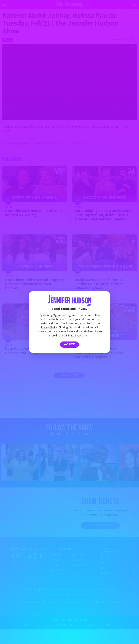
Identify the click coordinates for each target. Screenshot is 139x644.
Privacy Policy (49, 327)
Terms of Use (92, 315)
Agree (70, 344)
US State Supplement (77, 336)
